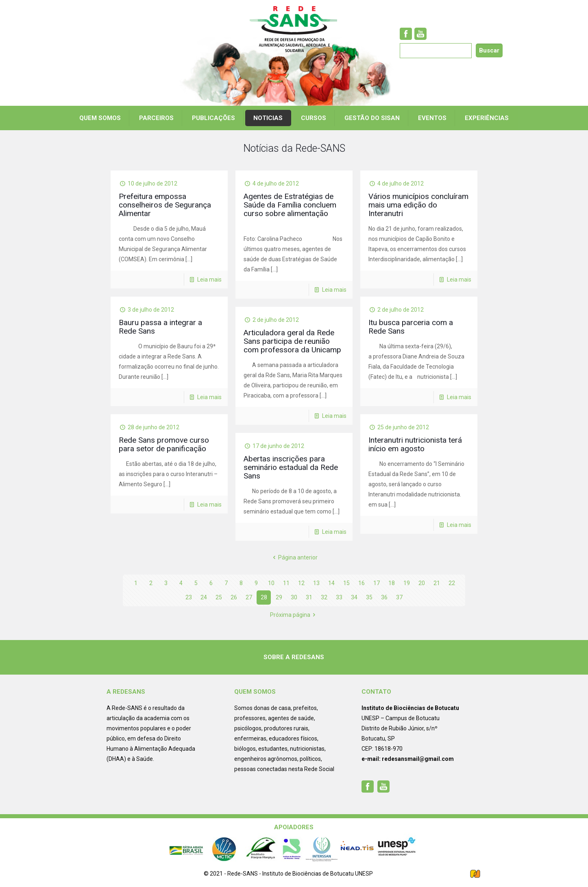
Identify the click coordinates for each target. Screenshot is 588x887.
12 (301, 583)
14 (331, 583)
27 (249, 597)
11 (286, 583)
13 (316, 583)
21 (437, 583)
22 (452, 583)
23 (189, 597)
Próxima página (294, 615)
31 (309, 597)
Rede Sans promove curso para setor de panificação (164, 444)
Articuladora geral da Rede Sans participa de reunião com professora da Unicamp (292, 341)
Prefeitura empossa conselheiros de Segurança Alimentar (165, 205)
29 (279, 597)
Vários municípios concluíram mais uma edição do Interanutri (418, 205)
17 (377, 583)
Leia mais (209, 280)
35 (369, 597)
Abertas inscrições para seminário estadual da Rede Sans (291, 467)
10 (271, 583)
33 (339, 597)
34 (354, 597)
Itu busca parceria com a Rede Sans (411, 327)
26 (234, 597)
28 (264, 597)
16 (362, 583)
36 (384, 597)
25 (219, 597)
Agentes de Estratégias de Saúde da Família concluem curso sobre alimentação (290, 205)
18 (392, 583)
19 (407, 583)
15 (346, 583)
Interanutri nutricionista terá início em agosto (415, 444)
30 (294, 597)
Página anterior (294, 557)
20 (422, 583)
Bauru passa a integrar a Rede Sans (160, 327)
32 (324, 597)
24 (204, 597)
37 (399, 597)
